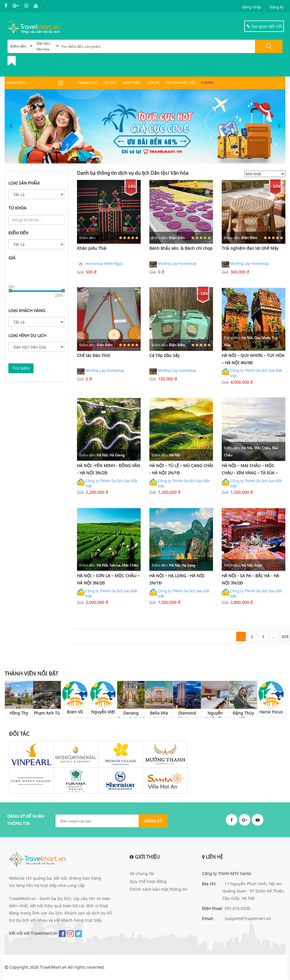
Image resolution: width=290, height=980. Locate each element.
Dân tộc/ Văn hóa (47, 46)
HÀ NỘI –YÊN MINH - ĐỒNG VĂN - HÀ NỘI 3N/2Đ (109, 469)
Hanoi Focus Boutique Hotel (271, 713)
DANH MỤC (16, 83)
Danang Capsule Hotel (131, 714)
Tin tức (110, 83)
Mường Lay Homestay (173, 265)
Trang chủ (88, 83)
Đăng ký (277, 7)
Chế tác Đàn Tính (94, 355)
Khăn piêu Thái (92, 248)
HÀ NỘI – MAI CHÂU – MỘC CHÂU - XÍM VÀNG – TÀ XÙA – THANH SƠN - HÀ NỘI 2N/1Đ (250, 470)
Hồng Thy (19, 713)
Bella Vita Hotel (159, 714)
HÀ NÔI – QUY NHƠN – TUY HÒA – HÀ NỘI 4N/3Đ (253, 359)
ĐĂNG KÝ (153, 821)
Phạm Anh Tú (47, 713)
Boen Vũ (75, 712)
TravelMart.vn (53, 968)
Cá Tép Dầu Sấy (164, 355)
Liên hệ (153, 83)
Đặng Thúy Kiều (243, 714)
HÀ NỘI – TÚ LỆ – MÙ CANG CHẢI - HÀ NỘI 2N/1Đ (181, 469)
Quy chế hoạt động (148, 882)
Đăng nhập (252, 7)
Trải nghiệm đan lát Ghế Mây (250, 248)
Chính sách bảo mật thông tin (159, 889)
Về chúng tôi (142, 874)
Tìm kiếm (21, 368)
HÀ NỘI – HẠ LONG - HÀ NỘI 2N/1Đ (177, 580)
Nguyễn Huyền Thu (215, 714)
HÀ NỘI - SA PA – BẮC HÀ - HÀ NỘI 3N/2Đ (250, 580)
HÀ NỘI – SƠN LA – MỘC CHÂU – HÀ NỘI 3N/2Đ (108, 580)
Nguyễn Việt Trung (103, 713)
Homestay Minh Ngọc (100, 265)
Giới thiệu (132, 83)
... (274, 637)
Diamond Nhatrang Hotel (187, 714)
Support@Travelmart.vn (248, 919)
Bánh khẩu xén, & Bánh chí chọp (181, 248)
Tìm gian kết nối (180, 83)
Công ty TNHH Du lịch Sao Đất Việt (252, 373)
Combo (207, 83)
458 (285, 637)
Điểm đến (21, 46)
